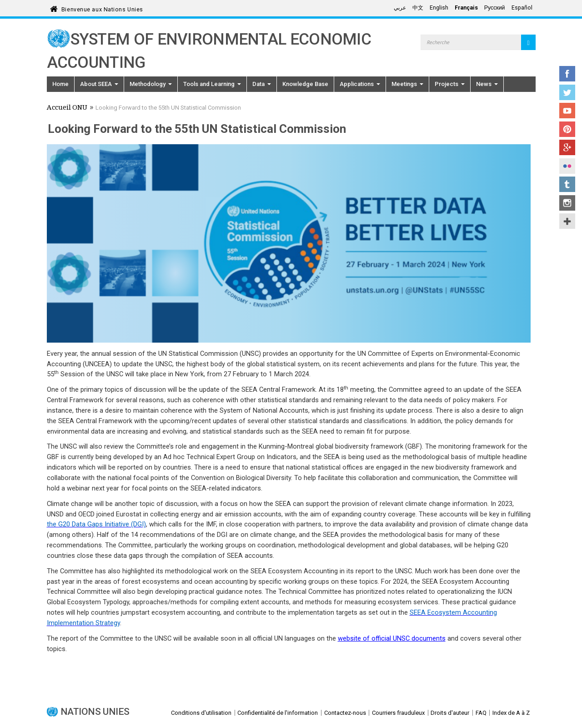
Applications (360, 84)
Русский (495, 8)
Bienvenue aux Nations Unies (102, 8)
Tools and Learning (212, 84)
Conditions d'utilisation (201, 713)
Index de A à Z (511, 713)
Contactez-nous (345, 713)
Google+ (567, 147)
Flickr (567, 166)
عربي (400, 8)
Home (60, 84)
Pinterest (567, 129)
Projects (450, 84)
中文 (418, 8)
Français (466, 8)
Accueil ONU (67, 108)
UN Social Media (567, 221)
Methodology (151, 84)
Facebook (567, 74)
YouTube (567, 111)
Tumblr (567, 184)
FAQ (481, 713)
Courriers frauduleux (398, 713)
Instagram (567, 203)
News (487, 84)
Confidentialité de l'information (278, 713)
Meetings (407, 84)
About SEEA (99, 84)
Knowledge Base (305, 84)
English (439, 8)
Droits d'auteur (450, 713)
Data (262, 84)
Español (522, 8)
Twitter (567, 92)
